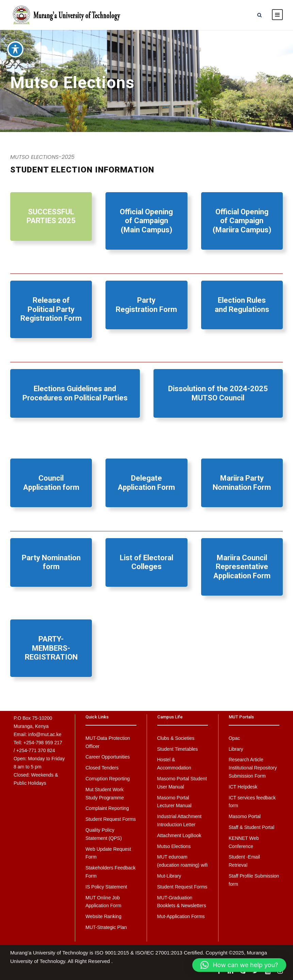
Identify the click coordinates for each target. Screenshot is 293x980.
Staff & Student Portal (251, 827)
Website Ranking (103, 916)
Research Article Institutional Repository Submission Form (253, 768)
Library (236, 749)
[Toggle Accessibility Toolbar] (15, 42)
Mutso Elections (174, 846)
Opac (234, 738)
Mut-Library (169, 876)
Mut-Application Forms (181, 916)
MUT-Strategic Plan (106, 927)
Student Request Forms (111, 819)
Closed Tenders (102, 768)
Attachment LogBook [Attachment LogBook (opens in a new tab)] (179, 835)
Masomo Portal (245, 816)
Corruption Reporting (108, 779)
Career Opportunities (108, 757)
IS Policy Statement (106, 887)
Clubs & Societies (176, 738)
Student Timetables (178, 749)
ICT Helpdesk (243, 787)
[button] (239, 965)
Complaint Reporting (107, 808)
